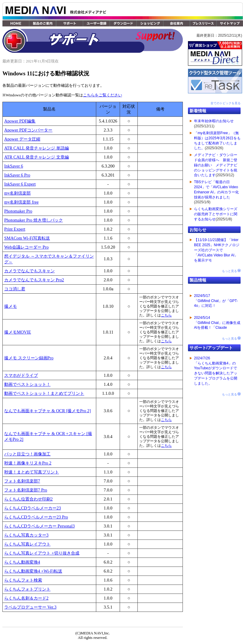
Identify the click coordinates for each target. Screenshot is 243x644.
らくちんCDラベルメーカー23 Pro (36, 517)
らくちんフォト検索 (23, 580)
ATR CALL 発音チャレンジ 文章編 (37, 157)
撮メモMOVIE (18, 332)
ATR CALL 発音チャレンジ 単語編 (37, 148)
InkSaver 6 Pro (17, 175)
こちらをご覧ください (103, 95)
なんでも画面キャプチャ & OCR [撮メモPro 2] (48, 411)
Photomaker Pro (18, 211)
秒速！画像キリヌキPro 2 (28, 463)
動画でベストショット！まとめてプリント (44, 393)
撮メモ (11, 306)
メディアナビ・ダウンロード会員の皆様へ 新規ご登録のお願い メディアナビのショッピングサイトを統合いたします (216, 165)
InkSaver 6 (14, 166)
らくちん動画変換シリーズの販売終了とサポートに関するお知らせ (216, 214)
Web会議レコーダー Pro (26, 247)
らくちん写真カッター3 (26, 535)
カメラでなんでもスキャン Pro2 (34, 280)
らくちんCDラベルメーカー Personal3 (39, 526)
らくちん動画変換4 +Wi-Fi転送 (33, 571)
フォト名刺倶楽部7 (22, 481)
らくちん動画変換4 (22, 562)
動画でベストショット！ (27, 384)
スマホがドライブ (21, 375)
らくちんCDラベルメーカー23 (32, 508)
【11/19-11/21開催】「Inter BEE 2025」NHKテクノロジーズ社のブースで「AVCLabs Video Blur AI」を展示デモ (217, 250)
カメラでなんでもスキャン (29, 271)
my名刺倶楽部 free (21, 202)
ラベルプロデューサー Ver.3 (30, 607)
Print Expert (15, 229)
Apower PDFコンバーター (28, 130)
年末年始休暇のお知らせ (214, 121)
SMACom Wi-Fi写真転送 (27, 238)
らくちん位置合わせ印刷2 (28, 499)
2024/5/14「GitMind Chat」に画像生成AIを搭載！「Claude (217, 323)
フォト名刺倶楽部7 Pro (26, 490)
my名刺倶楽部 (17, 193)
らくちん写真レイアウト (27, 544)
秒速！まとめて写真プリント (32, 472)
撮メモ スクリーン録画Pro (29, 358)
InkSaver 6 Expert (20, 184)
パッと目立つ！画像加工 (27, 454)
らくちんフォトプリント (27, 589)
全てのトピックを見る (226, 103)
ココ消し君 (15, 289)
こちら (166, 315)
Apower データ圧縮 (22, 139)
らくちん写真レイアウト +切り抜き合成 (42, 553)
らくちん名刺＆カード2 (26, 598)
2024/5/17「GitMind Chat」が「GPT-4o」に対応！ (216, 301)
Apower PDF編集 (20, 121)
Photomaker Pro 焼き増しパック (34, 220)
